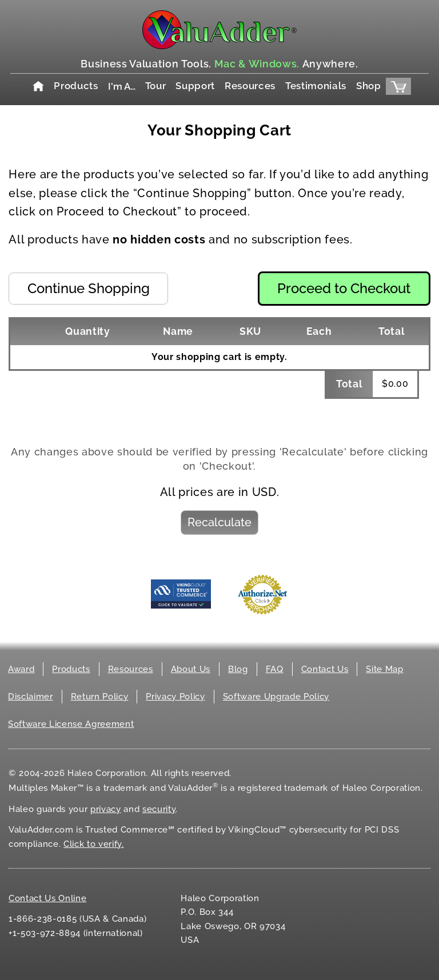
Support (195, 86)
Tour (156, 86)
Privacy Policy (175, 697)
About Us (191, 669)
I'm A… (122, 86)
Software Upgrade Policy (276, 697)
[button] (88, 288)
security (159, 809)
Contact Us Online (47, 898)
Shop (369, 86)
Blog (238, 669)
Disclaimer (31, 697)
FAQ (275, 669)
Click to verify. (94, 844)
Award (21, 669)
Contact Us (325, 669)
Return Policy (100, 697)
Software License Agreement (71, 724)
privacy (106, 809)
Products (76, 86)
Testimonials (316, 86)
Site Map (384, 669)
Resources (250, 86)
